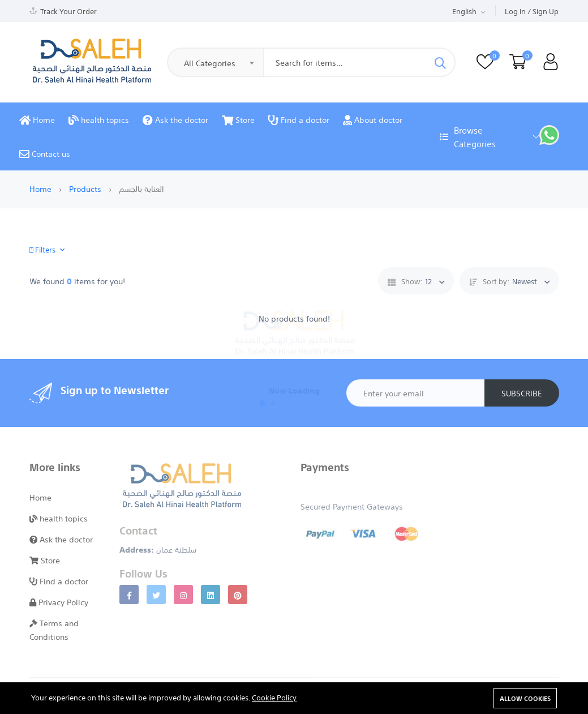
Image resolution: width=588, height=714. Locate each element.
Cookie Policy (274, 697)
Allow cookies (525, 698)
